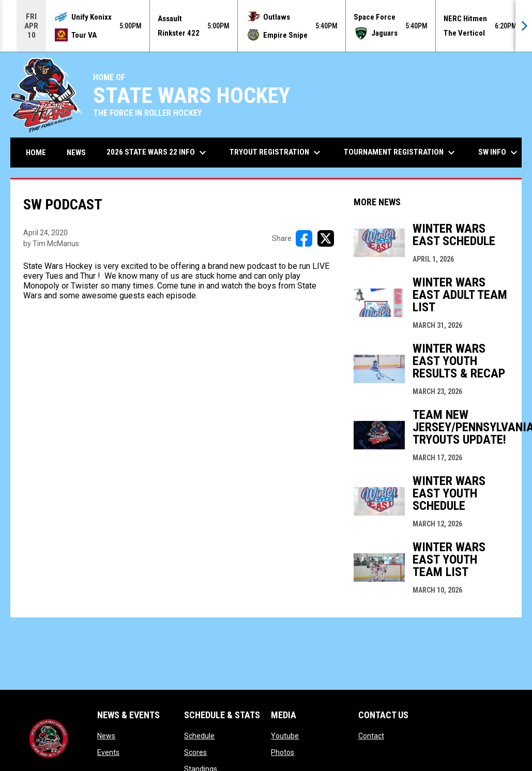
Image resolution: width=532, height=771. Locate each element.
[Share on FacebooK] (304, 238)
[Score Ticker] (266, 26)
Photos (283, 752)
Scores (195, 752)
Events (108, 752)
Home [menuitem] (36, 153)
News (106, 736)
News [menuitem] (76, 153)
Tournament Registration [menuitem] (401, 153)
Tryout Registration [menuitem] (276, 153)
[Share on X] (326, 238)
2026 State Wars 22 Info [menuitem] (158, 153)
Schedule (199, 736)
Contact (371, 736)
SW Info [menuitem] (499, 153)
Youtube (285, 736)
